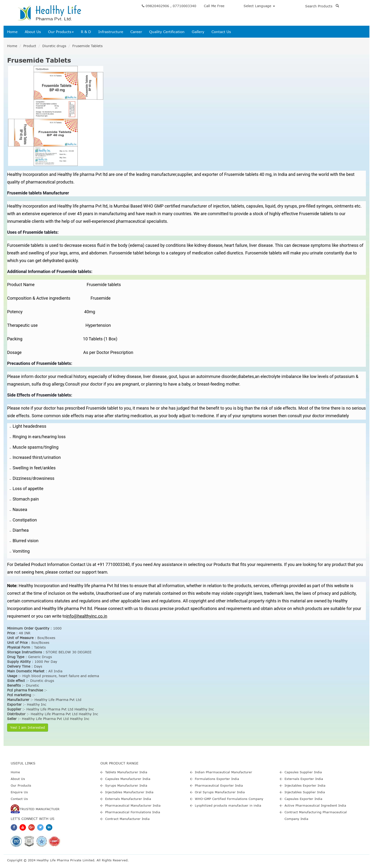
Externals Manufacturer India (128, 799)
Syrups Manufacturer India (126, 785)
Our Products (61, 32)
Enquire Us (19, 792)
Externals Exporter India (304, 779)
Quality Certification (167, 32)
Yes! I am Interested (28, 727)
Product (30, 46)
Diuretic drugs (54, 46)
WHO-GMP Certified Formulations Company (229, 799)
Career (136, 32)
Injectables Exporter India (305, 785)
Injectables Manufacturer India (129, 792)
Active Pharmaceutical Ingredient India (315, 805)
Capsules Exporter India (303, 799)
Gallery (198, 32)
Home (12, 32)
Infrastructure (111, 32)
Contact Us (221, 32)
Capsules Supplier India (303, 772)
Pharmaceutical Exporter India (219, 785)
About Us (33, 32)
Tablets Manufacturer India (126, 772)
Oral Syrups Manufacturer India (220, 792)
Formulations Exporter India (217, 779)
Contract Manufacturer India (127, 819)
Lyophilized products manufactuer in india (228, 805)
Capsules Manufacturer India (128, 779)
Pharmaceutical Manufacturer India (133, 805)
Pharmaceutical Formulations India (133, 812)
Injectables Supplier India (305, 792)
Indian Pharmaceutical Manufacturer (223, 772)
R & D (86, 32)
